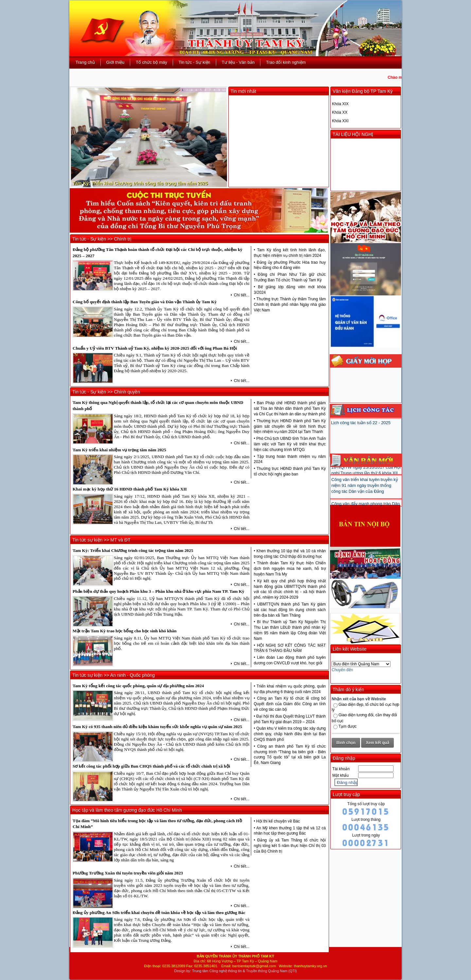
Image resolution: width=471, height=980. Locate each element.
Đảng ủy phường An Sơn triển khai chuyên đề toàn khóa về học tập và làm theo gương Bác (159, 913)
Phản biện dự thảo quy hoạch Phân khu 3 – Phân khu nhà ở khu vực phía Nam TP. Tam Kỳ (158, 591)
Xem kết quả (378, 743)
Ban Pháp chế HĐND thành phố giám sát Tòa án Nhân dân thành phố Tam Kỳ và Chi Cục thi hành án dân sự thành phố (290, 408)
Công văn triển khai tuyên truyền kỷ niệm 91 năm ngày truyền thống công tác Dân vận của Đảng (365, 493)
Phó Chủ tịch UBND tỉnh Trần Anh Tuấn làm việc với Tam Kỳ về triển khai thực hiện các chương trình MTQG (290, 444)
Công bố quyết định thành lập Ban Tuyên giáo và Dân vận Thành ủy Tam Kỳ (145, 302)
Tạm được (348, 726)
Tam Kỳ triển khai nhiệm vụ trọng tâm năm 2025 (119, 450)
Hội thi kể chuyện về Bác (278, 821)
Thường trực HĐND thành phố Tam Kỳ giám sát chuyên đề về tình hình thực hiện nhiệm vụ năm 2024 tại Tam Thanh (290, 426)
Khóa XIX (340, 104)
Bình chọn (346, 743)
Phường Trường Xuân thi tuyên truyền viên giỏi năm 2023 (128, 873)
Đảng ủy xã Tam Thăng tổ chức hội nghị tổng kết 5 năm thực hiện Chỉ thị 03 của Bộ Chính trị (290, 846)
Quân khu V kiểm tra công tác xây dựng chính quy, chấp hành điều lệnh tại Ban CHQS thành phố (290, 734)
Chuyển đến (342, 670)
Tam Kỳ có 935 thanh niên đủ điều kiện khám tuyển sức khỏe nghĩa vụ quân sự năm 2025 (157, 727)
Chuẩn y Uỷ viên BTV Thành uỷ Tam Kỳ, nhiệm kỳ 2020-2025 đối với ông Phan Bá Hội (155, 348)
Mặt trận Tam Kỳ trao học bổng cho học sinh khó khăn (125, 631)
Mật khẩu (340, 775)
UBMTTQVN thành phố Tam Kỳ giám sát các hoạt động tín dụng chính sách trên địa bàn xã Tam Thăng (290, 610)
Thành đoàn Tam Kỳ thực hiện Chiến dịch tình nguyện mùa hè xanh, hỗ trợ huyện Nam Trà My (290, 569)
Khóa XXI (340, 121)
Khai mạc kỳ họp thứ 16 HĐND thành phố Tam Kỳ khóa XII (130, 489)
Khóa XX (340, 112)
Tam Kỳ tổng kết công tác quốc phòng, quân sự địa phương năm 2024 (138, 686)
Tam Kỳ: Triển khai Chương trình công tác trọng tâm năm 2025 (140, 183)
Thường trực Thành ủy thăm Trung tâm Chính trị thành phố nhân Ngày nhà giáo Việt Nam (290, 305)
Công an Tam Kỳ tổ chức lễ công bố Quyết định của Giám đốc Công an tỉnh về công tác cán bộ (290, 704)
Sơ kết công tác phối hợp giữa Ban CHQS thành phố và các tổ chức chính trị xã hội (151, 766)
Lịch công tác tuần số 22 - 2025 (361, 423)
